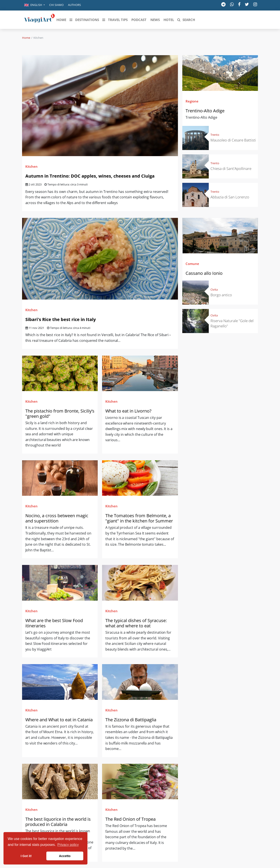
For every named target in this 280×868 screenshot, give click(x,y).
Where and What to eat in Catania (60, 720)
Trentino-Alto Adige (205, 111)
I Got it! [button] (26, 856)
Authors (74, 5)
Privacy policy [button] (68, 845)
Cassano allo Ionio (204, 273)
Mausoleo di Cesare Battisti (233, 140)
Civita (214, 289)
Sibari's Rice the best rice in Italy (61, 319)
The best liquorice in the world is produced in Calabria (58, 822)
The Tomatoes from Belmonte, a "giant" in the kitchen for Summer (139, 518)
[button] (35, 5)
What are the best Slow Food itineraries (54, 623)
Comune (192, 264)
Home (26, 38)
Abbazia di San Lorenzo (230, 197)
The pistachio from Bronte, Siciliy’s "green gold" (60, 414)
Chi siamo (56, 5)
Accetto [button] (65, 856)
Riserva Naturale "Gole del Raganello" (232, 323)
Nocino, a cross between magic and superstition (57, 518)
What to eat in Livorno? (128, 411)
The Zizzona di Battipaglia (131, 720)
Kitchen (31, 166)
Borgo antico (221, 295)
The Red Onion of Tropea (131, 819)
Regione (192, 101)
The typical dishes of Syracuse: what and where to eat (136, 623)
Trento (215, 135)
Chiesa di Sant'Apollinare (231, 168)
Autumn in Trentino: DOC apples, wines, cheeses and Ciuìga (90, 176)
